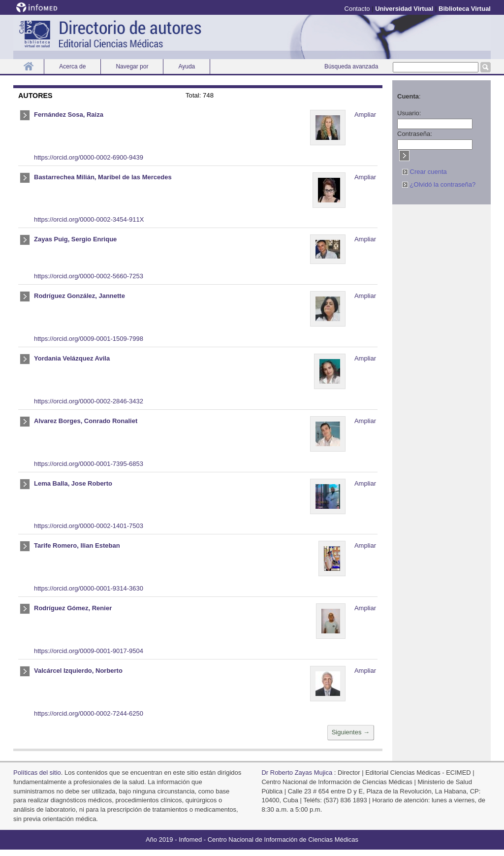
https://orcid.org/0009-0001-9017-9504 (89, 651)
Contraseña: (415, 134)
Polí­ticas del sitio (37, 773)
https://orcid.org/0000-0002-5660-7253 (89, 276)
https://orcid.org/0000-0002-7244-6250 (89, 713)
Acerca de (72, 66)
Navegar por (132, 66)
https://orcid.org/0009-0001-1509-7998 (89, 339)
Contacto (357, 9)
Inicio (29, 66)
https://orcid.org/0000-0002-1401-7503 (89, 526)
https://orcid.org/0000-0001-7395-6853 (89, 464)
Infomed (190, 840)
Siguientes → (351, 732)
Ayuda (187, 66)
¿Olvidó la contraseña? (439, 184)
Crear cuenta (425, 172)
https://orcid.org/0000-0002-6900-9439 (89, 157)
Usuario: (409, 113)
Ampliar (365, 115)
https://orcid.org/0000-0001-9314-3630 (89, 588)
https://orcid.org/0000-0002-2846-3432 (89, 401)
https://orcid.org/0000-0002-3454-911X (89, 219)
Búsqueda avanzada (351, 66)
